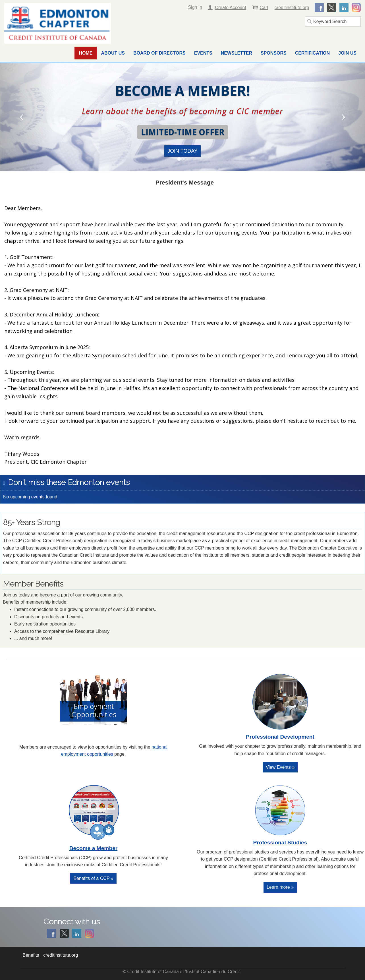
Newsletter (237, 53)
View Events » (280, 767)
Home (86, 53)
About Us (113, 53)
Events (203, 53)
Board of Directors (159, 53)
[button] (27, 117)
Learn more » (280, 887)
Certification (312, 53)
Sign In (195, 7)
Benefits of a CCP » (93, 878)
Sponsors (274, 53)
